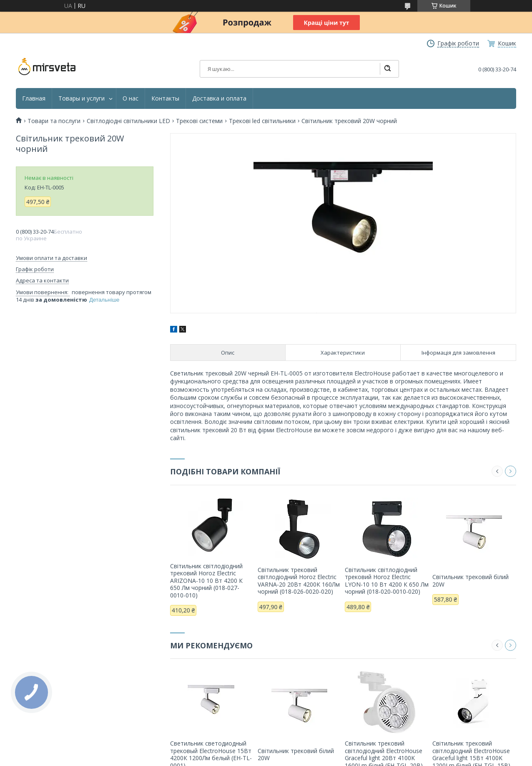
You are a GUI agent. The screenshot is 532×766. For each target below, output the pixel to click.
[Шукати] (387, 69)
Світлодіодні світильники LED (128, 121)
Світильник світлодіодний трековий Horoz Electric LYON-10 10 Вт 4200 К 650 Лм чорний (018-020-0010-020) (387, 581)
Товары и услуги (82, 98)
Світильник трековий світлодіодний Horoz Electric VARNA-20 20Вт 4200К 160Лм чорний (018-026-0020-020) (299, 581)
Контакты (165, 98)
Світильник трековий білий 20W (471, 581)
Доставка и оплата (219, 98)
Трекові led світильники (262, 121)
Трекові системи (199, 121)
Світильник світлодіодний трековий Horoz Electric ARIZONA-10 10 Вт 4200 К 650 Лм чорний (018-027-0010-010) (206, 581)
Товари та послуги (54, 121)
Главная (34, 98)
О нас (130, 98)
